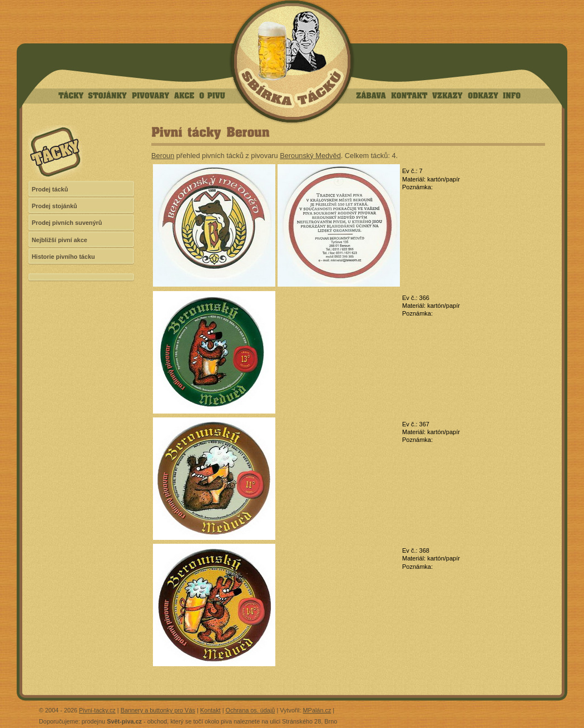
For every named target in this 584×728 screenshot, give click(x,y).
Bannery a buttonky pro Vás (158, 710)
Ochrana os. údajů (251, 710)
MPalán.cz (317, 710)
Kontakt (211, 710)
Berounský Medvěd (310, 156)
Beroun (163, 156)
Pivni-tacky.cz (97, 710)
